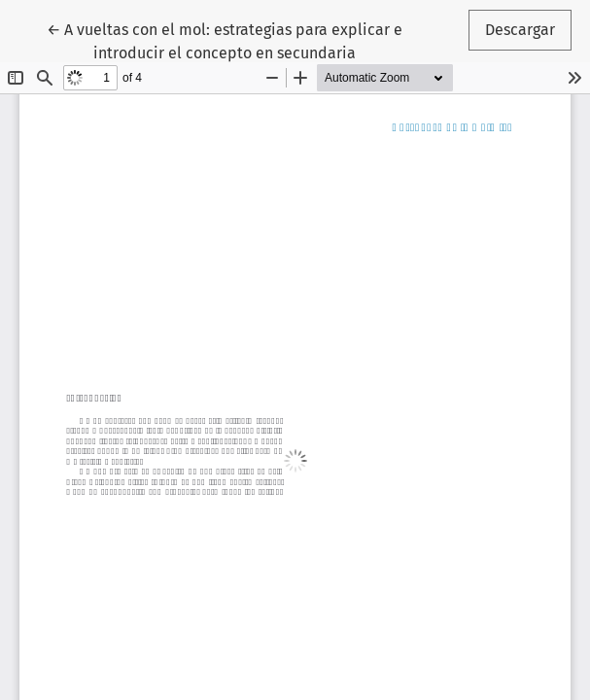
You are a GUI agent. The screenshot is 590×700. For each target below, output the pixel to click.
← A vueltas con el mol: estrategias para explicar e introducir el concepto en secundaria (225, 40)
